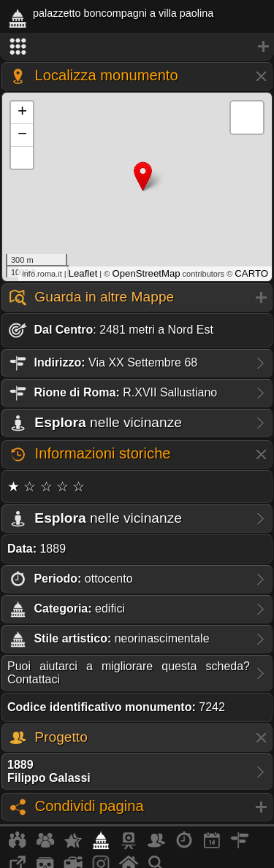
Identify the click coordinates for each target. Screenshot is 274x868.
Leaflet (83, 273)
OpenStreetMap (146, 273)
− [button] (22, 135)
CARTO (251, 273)
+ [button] (22, 112)
